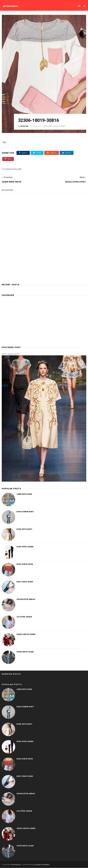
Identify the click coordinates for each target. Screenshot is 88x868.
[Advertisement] (44, 322)
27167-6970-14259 (25, 652)
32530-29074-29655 (26, 634)
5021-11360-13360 (25, 582)
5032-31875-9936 (25, 564)
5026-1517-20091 (24, 529)
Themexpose (16, 865)
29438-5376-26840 (26, 599)
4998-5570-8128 (24, 494)
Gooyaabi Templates (42, 865)
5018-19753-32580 (25, 547)
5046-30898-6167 (25, 512)
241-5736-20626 (24, 617)
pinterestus (10, 6)
